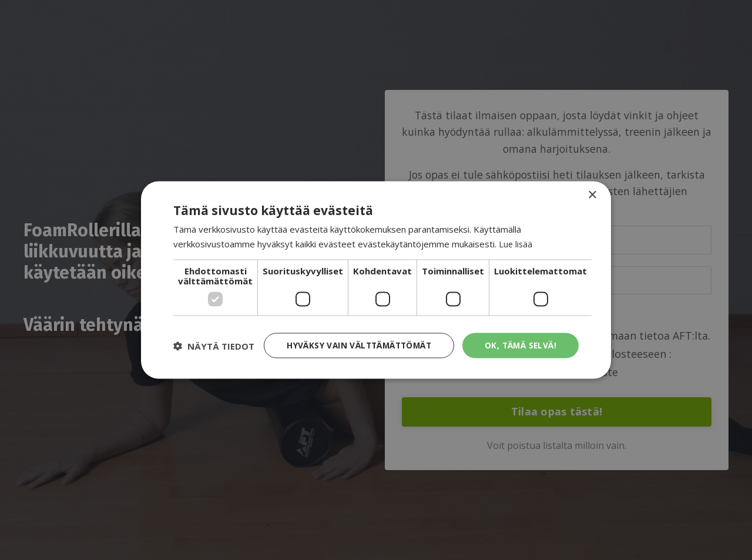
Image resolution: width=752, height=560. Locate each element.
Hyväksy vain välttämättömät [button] (355, 336)
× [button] (592, 185)
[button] (214, 366)
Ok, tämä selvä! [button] (520, 336)
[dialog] (376, 280)
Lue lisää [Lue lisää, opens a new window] (516, 233)
